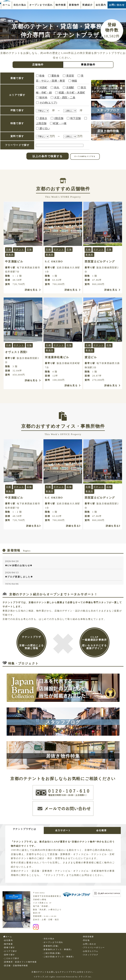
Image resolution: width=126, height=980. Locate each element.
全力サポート (63, 830)
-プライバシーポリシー (93, 948)
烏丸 (57, 88)
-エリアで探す (10, 951)
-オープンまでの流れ (53, 942)
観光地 (43, 98)
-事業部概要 (88, 937)
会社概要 (102, 830)
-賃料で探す (9, 955)
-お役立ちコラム (90, 951)
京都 (9, 249)
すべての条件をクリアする (85, 156)
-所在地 (86, 940)
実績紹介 (87, 5)
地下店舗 (75, 118)
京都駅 (70, 88)
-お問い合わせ (89, 944)
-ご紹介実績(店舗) (52, 953)
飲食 (42, 76)
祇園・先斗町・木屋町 (72, 93)
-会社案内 (8, 940)
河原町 (43, 88)
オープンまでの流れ (41, 5)
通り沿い (45, 128)
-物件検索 (8, 944)
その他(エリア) (48, 103)
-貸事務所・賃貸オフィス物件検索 (20, 962)
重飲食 (55, 76)
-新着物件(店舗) (51, 946)
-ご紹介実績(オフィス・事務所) (58, 957)
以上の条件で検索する (48, 156)
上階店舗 (41, 123)
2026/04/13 (64, 575)
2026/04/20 (64, 564)
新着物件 (74, 5)
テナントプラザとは (25, 829)
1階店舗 (59, 118)
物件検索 (61, 5)
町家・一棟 (60, 123)
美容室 (70, 76)
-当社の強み (49, 939)
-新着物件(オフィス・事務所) (57, 950)
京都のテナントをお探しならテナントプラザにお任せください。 (63, 972)
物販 (74, 81)
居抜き (43, 118)
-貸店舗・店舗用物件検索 (16, 966)
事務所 (10, 255)
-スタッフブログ (90, 955)
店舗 (29, 249)
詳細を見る (33, 290)
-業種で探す (9, 948)
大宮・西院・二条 (65, 98)
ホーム (6, 5)
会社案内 (101, 5)
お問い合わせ (117, 5)
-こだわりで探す (11, 958)
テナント (19, 249)
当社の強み (20, 5)
